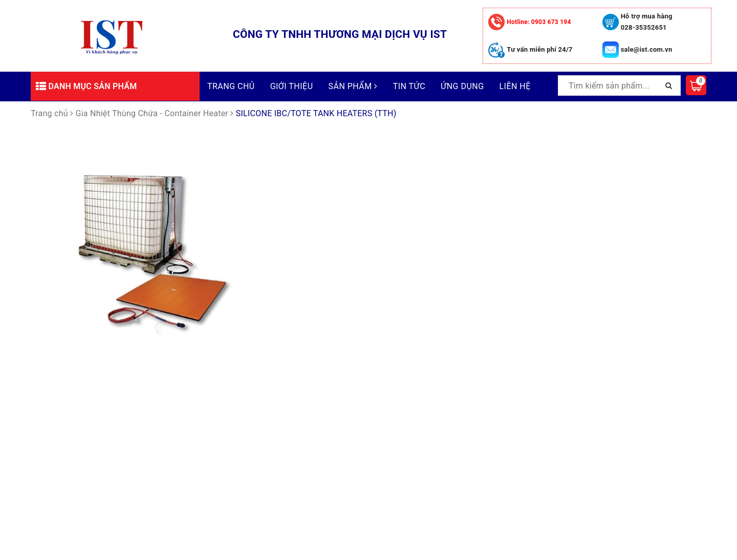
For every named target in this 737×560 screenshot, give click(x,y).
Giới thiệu (292, 86)
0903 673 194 (539, 22)
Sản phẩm (353, 86)
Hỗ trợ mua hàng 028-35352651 (647, 22)
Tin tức (409, 86)
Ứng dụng (462, 86)
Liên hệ (515, 86)
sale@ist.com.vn (647, 49)
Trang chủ (231, 86)
